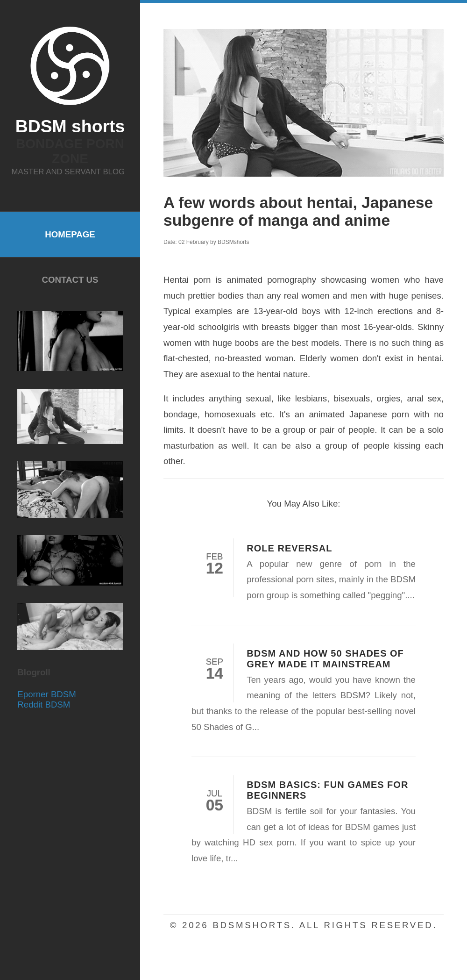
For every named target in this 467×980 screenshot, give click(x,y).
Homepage (70, 234)
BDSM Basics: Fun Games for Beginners (327, 790)
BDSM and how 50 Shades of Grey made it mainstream (325, 659)
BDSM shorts (70, 126)
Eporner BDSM (46, 694)
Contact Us (70, 280)
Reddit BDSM (44, 705)
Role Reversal (289, 548)
